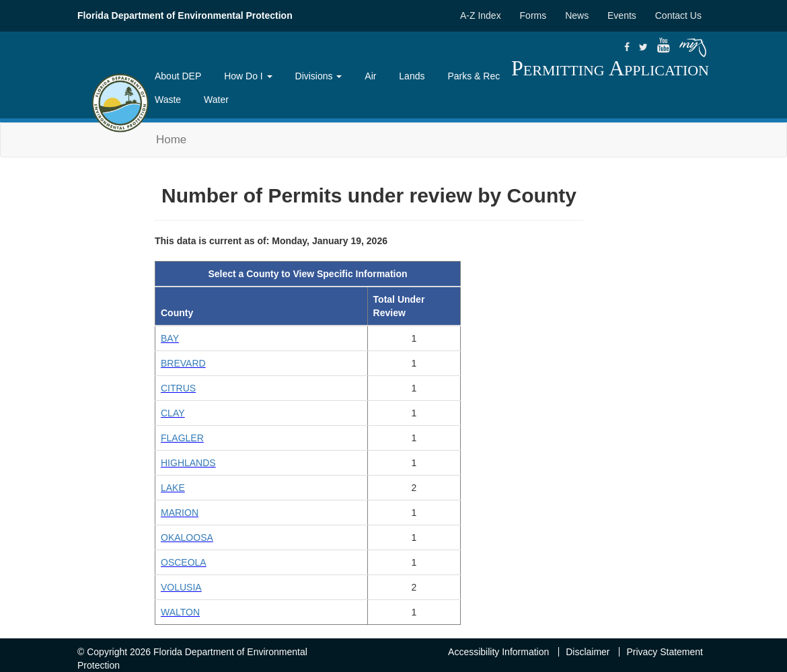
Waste (168, 100)
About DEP (178, 76)
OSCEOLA (184, 562)
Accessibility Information (498, 652)
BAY (170, 338)
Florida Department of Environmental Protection (185, 15)
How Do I (248, 76)
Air (370, 76)
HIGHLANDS (188, 463)
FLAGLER (182, 438)
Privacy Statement (665, 652)
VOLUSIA (181, 587)
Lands (412, 76)
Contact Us (678, 15)
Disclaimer (588, 652)
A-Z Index (481, 15)
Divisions (319, 76)
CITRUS (178, 388)
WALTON (180, 612)
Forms (533, 15)
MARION (180, 513)
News (577, 15)
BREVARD (183, 363)
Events (622, 15)
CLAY (173, 413)
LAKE (173, 488)
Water (216, 100)
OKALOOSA (187, 537)
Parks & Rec (474, 76)
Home (171, 140)
